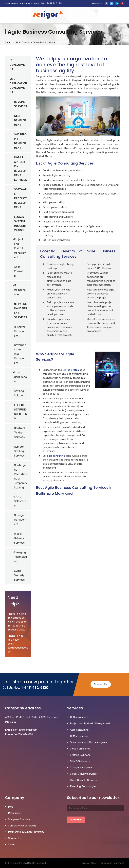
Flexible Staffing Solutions (21, 412)
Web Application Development (18, 86)
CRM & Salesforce (20, 501)
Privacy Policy (88, 863)
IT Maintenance (20, 290)
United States (71, 370)
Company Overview (19, 819)
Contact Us (101, 684)
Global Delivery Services (19, 538)
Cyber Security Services (19, 575)
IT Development (18, 65)
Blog (11, 807)
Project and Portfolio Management (20, 248)
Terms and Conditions (112, 863)
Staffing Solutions (20, 393)
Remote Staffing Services (19, 451)
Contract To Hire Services (20, 433)
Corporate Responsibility (22, 826)
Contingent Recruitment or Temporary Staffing (21, 476)
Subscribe (76, 820)
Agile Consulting (20, 271)
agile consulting (56, 456)
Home (8, 42)
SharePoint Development (20, 141)
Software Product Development (20, 198)
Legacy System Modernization (20, 224)
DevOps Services (21, 104)
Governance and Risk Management (20, 354)
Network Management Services (21, 311)
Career (12, 844)
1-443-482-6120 (51, 4)
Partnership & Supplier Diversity (26, 832)
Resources (14, 813)
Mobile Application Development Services (21, 169)
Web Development (20, 120)
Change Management (20, 520)
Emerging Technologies (20, 557)
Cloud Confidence (20, 377)
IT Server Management (20, 331)
